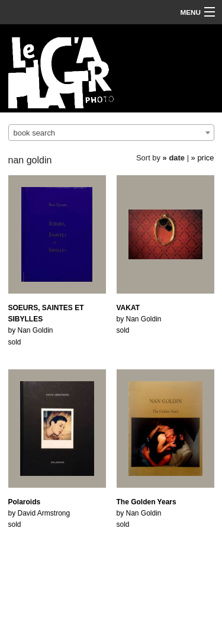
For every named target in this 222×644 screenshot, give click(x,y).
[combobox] (111, 133)
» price (203, 158)
